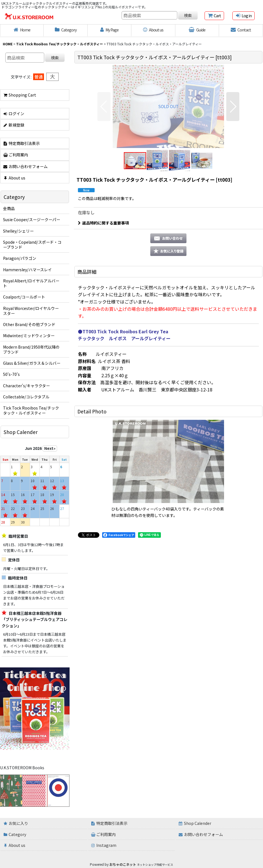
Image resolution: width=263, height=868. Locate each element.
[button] (104, 107)
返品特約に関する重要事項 (103, 223)
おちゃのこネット (123, 864)
